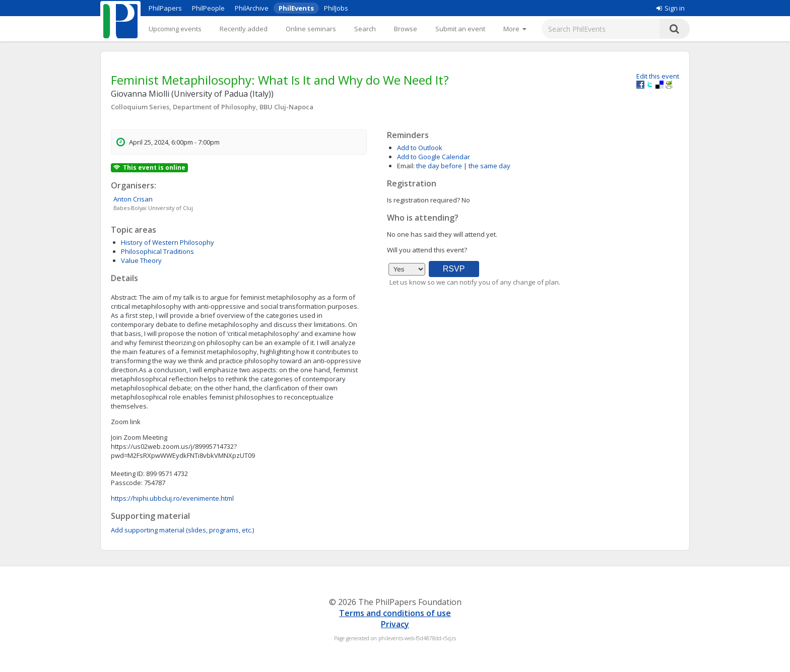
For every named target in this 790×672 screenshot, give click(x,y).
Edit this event (658, 76)
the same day (489, 166)
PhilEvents (296, 8)
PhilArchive (252, 8)
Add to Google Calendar (434, 157)
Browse (406, 29)
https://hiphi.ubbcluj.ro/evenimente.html (172, 498)
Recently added (244, 29)
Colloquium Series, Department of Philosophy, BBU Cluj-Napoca (212, 107)
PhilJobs (336, 8)
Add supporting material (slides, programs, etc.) (182, 530)
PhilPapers (165, 8)
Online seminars (311, 29)
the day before (439, 166)
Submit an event (460, 29)
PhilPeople (208, 8)
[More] (515, 29)
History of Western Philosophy (168, 242)
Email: (406, 166)
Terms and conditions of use (395, 613)
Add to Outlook (420, 148)
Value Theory (141, 260)
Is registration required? (423, 200)
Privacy (395, 624)
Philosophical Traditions (157, 251)
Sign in (671, 8)
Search (365, 29)
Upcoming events (175, 29)
